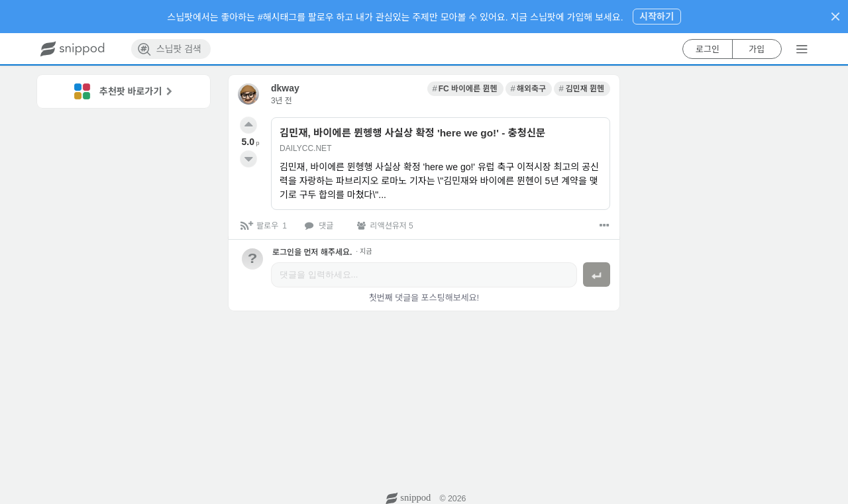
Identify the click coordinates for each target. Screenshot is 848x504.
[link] (465, 89)
